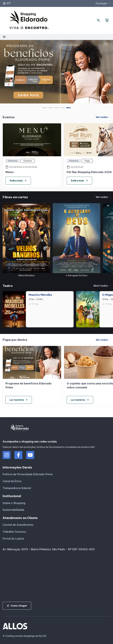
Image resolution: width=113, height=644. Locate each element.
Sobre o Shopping (14, 503)
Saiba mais (18, 181)
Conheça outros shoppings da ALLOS (24, 636)
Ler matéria (19, 400)
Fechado (103, 3)
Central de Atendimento (18, 525)
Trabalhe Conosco (14, 532)
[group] (56, 72)
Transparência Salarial (17, 488)
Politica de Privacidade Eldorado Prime (28, 474)
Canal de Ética (12, 481)
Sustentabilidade (13, 510)
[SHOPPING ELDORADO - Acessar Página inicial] (29, 20)
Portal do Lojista (13, 539)
